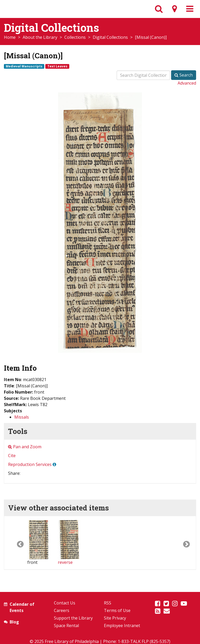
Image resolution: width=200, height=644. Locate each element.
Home (10, 37)
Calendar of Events (22, 607)
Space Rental (66, 626)
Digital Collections (110, 37)
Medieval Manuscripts (24, 66)
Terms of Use (117, 610)
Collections (75, 37)
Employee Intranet (122, 626)
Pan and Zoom (25, 447)
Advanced (187, 83)
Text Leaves (57, 66)
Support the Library (73, 618)
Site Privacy (115, 618)
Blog (14, 622)
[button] (16, 543)
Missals (22, 417)
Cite (12, 456)
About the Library (40, 37)
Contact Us (65, 603)
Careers (62, 610)
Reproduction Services (30, 464)
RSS (108, 603)
